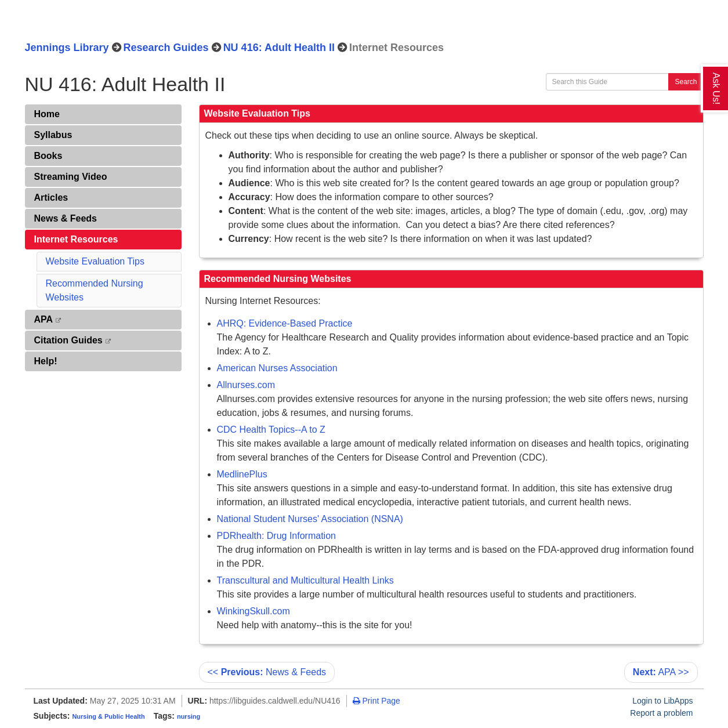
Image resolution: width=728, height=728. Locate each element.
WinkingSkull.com (253, 611)
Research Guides (166, 48)
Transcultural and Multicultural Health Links (305, 580)
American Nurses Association (277, 368)
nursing (189, 716)
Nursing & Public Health (108, 716)
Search (686, 82)
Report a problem (661, 713)
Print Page (376, 701)
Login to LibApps (662, 701)
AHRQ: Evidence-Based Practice (285, 323)
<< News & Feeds (267, 672)
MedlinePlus (242, 474)
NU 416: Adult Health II (279, 48)
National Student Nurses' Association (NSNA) (310, 519)
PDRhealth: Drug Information (276, 536)
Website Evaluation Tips (95, 261)
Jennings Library (67, 48)
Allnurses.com (246, 385)
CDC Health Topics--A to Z (271, 430)
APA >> (661, 672)
